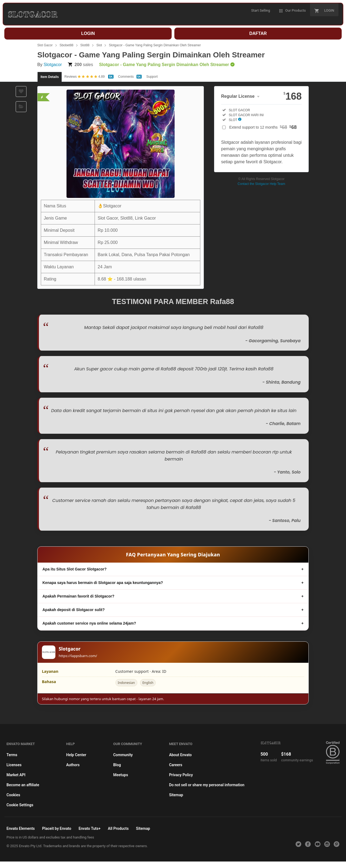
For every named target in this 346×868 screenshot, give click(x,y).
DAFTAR (258, 33)
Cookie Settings (20, 805)
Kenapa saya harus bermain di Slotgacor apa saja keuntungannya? (103, 583)
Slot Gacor (45, 45)
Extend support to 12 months (263, 127)
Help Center (76, 755)
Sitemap (176, 795)
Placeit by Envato (57, 828)
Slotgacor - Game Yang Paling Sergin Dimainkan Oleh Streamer (155, 45)
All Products (118, 828)
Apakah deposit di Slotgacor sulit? (74, 610)
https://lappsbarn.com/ (78, 656)
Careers (176, 765)
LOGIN (88, 33)
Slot (99, 45)
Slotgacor (53, 65)
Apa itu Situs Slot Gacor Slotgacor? (74, 569)
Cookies (13, 795)
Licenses (14, 765)
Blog (117, 765)
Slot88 (85, 45)
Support (152, 77)
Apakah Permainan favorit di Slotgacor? (78, 596)
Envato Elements (21, 828)
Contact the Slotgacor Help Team (261, 184)
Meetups (121, 775)
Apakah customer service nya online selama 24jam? (89, 623)
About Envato (180, 755)
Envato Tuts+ (90, 828)
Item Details (50, 77)
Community (123, 755)
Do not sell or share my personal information (207, 785)
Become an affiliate (23, 785)
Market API (16, 775)
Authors (73, 765)
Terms (12, 755)
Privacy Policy (181, 775)
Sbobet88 (66, 45)
